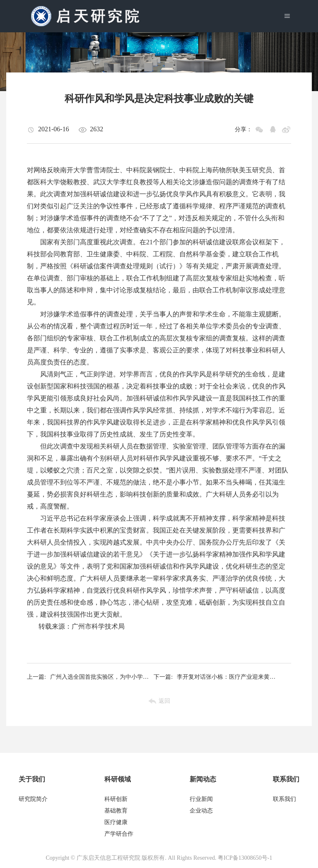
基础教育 (116, 811)
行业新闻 (201, 799)
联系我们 (286, 779)
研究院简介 (33, 799)
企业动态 (201, 811)
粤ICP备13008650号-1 (245, 858)
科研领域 (118, 779)
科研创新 (116, 799)
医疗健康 (116, 822)
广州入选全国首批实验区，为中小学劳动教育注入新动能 (90, 677)
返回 (164, 701)
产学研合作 (119, 834)
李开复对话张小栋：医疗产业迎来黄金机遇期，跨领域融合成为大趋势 (217, 677)
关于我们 (32, 779)
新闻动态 (203, 779)
